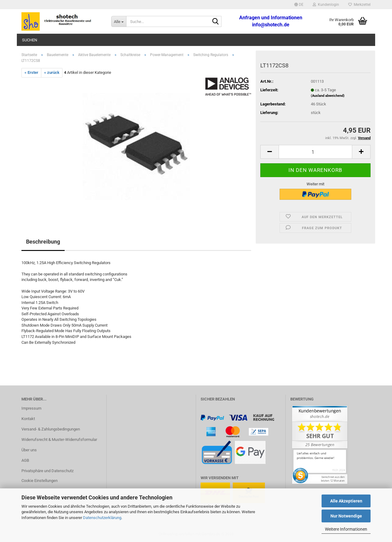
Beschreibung (43, 242)
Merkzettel (359, 5)
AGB (25, 460)
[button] (299, 5)
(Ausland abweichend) (328, 96)
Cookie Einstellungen (40, 481)
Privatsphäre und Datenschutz (47, 471)
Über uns (29, 450)
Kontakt (28, 419)
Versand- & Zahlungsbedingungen (51, 429)
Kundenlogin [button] (326, 5)
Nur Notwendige (346, 516)
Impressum (31, 408)
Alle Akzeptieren (346, 501)
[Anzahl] (315, 152)
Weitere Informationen (346, 529)
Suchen (30, 40)
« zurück (52, 72)
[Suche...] (119, 21)
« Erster (31, 72)
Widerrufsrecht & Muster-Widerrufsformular (59, 440)
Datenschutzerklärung (102, 518)
